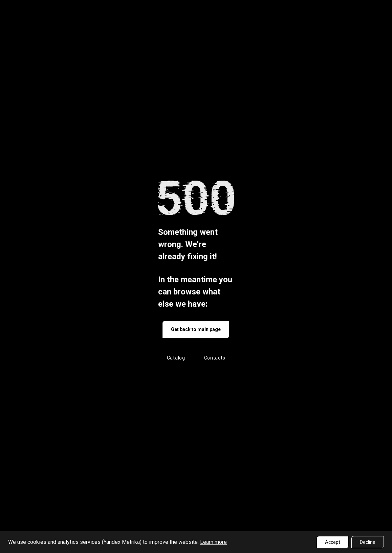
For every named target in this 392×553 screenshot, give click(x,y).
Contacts (215, 358)
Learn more (213, 542)
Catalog (176, 358)
